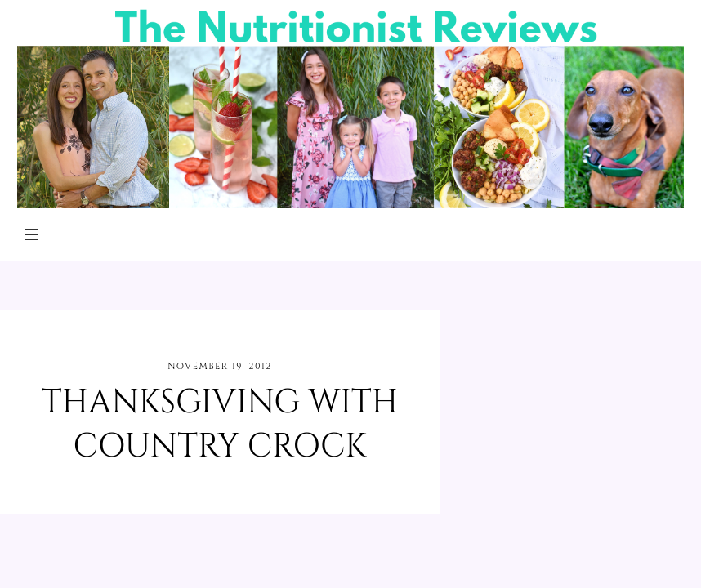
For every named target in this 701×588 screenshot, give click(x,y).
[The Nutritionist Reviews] (350, 204)
